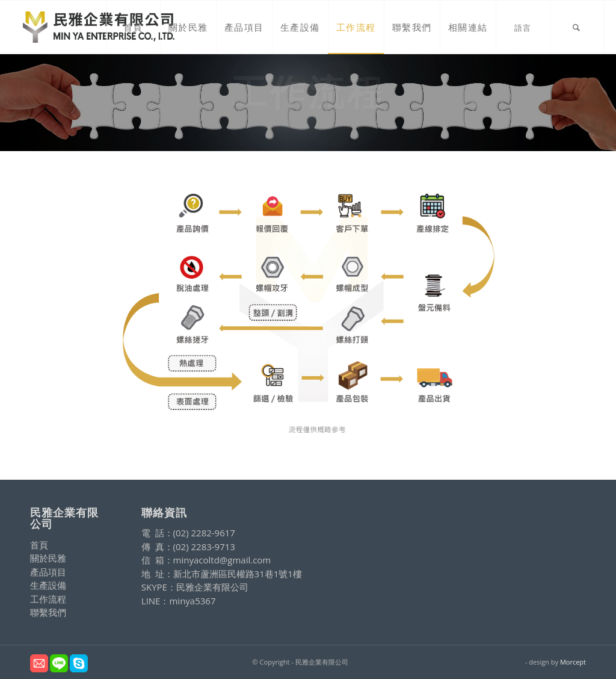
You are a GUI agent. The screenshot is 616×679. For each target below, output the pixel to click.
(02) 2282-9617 (204, 533)
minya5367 (192, 601)
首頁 (39, 545)
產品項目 (48, 572)
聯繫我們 (48, 612)
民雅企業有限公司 (212, 587)
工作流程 (48, 599)
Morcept (573, 662)
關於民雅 (48, 558)
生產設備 (48, 585)
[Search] (577, 27)
